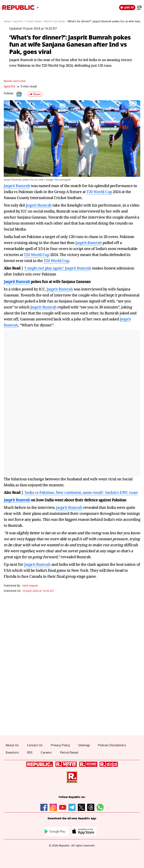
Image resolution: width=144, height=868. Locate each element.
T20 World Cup (99, 192)
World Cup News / (55, 21)
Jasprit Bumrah (17, 186)
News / (8, 21)
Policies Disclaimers (112, 745)
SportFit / (19, 21)
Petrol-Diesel (69, 753)
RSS (30, 753)
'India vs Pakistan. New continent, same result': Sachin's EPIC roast (81, 492)
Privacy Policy (60, 745)
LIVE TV (127, 7)
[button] (35, 94)
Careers (46, 753)
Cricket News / (34, 21)
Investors (12, 753)
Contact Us (35, 745)
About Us (12, 745)
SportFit (9, 86)
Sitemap (84, 745)
